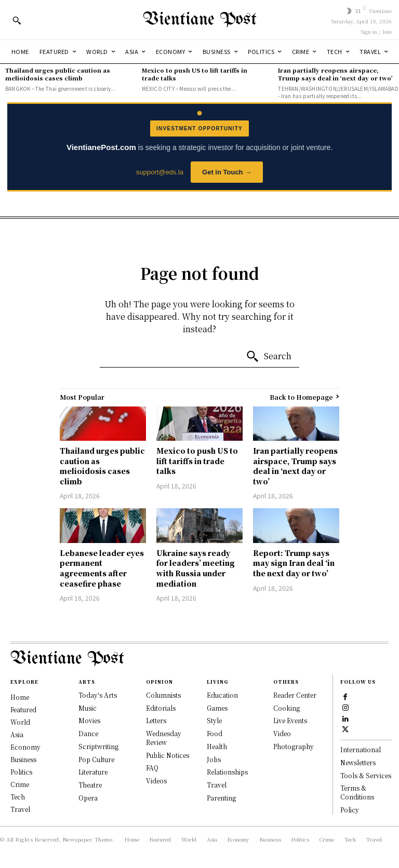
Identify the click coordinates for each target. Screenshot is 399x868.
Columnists (163, 695)
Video (282, 733)
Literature (93, 772)
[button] (17, 20)
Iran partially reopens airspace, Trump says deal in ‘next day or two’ (335, 74)
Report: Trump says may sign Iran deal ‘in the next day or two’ (294, 563)
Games (217, 708)
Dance (88, 733)
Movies (89, 720)
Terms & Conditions (357, 792)
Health (217, 746)
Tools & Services (366, 775)
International (361, 749)
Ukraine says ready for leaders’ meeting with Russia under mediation (196, 568)
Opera (88, 798)
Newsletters (358, 762)
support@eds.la (160, 172)
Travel (217, 785)
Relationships (227, 772)
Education (222, 695)
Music (88, 708)
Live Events (290, 720)
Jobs (214, 759)
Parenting (221, 798)
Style (214, 720)
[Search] (269, 357)
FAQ (152, 768)
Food (215, 733)
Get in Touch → (227, 172)
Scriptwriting (98, 746)
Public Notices (168, 755)
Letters (156, 720)
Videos (156, 781)
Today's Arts (98, 695)
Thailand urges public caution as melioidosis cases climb (58, 74)
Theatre (90, 785)
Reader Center (295, 695)
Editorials (161, 708)
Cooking (287, 708)
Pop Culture (96, 759)
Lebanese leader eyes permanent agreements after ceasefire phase (102, 568)
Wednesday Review (164, 738)
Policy (350, 810)
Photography (294, 746)
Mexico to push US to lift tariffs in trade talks (195, 74)
